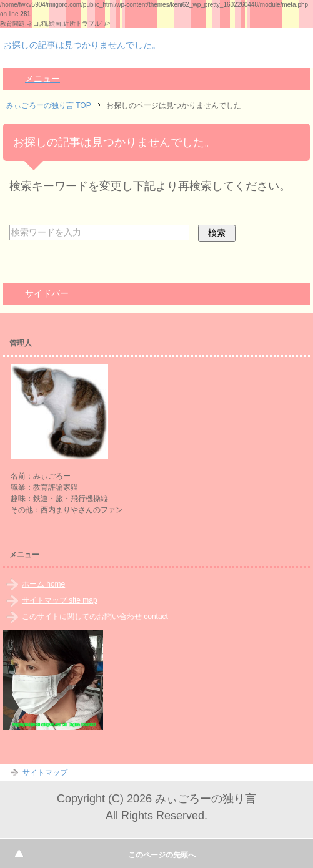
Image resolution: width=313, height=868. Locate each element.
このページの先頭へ (162, 855)
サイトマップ (45, 773)
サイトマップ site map (60, 600)
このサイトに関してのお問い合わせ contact (95, 617)
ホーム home (43, 584)
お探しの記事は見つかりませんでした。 (82, 45)
